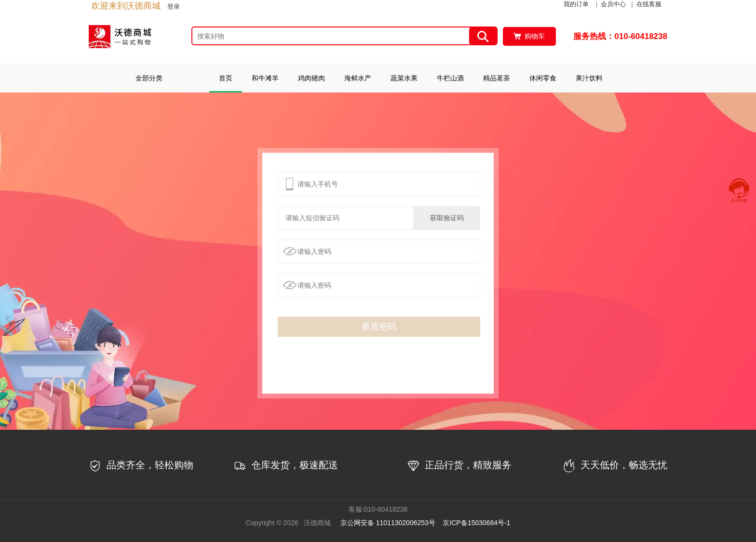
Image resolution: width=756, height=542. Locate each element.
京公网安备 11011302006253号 (388, 523)
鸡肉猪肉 (311, 78)
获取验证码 (447, 218)
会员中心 (613, 4)
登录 (174, 7)
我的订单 (576, 4)
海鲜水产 (358, 78)
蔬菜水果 (404, 78)
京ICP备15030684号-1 (476, 523)
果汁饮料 (589, 78)
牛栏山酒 (450, 78)
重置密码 (379, 327)
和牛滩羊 (265, 78)
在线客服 (649, 4)
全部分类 (149, 78)
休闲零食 (543, 78)
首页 (226, 78)
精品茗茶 (497, 78)
